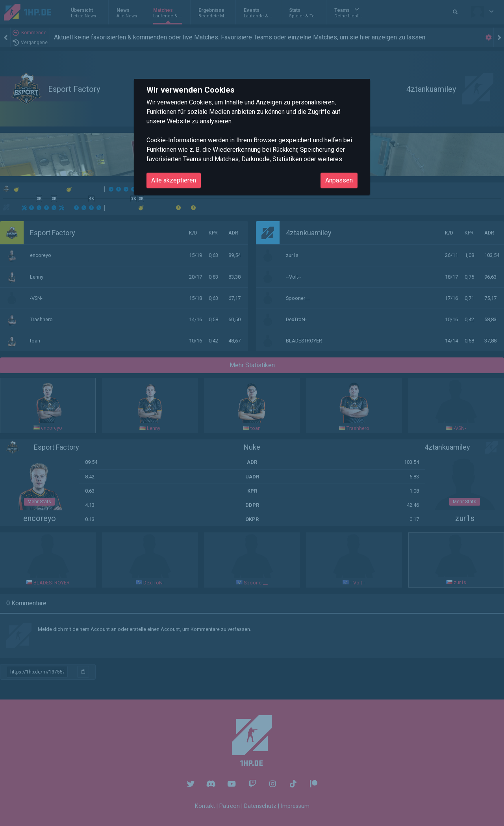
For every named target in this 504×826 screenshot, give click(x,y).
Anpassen (339, 180)
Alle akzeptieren (174, 180)
